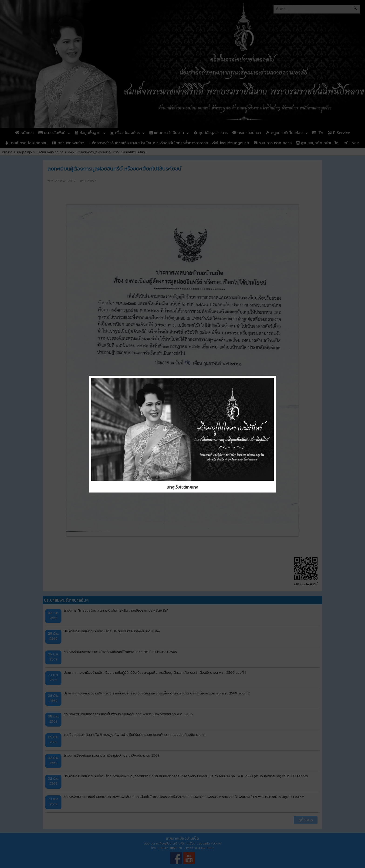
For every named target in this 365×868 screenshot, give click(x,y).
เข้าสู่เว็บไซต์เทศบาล (182, 487)
